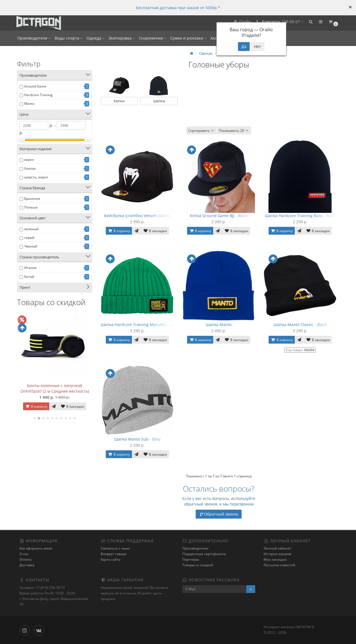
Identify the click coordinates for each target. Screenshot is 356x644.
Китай (29, 277)
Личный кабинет (278, 549)
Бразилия (32, 199)
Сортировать (201, 131)
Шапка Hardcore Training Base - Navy (300, 216)
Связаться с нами (115, 549)
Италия (30, 268)
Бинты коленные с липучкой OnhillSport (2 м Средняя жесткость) (55, 388)
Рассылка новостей (279, 565)
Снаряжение (153, 38)
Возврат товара (114, 554)
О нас (24, 554)
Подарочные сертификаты (204, 554)
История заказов (277, 554)
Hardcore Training (38, 95)
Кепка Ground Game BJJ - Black (219, 216)
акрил (29, 160)
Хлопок (30, 168)
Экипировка (122, 38)
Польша (31, 207)
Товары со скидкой (198, 565)
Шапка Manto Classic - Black (300, 325)
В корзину (36, 406)
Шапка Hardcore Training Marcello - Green (141, 325)
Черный (31, 246)
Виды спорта (69, 38)
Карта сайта (111, 560)
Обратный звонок (219, 514)
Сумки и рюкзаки (188, 38)
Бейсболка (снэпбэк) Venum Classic (137, 216)
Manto (29, 104)
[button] (309, 23)
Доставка (27, 565)
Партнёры (191, 560)
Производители (34, 38)
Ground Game (35, 86)
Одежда (96, 38)
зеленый (31, 229)
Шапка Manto (219, 325)
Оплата (25, 560)
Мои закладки (275, 560)
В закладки (72, 406)
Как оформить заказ (36, 549)
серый (29, 238)
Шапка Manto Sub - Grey (137, 439)
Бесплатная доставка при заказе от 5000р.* (178, 8)
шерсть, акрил (36, 177)
